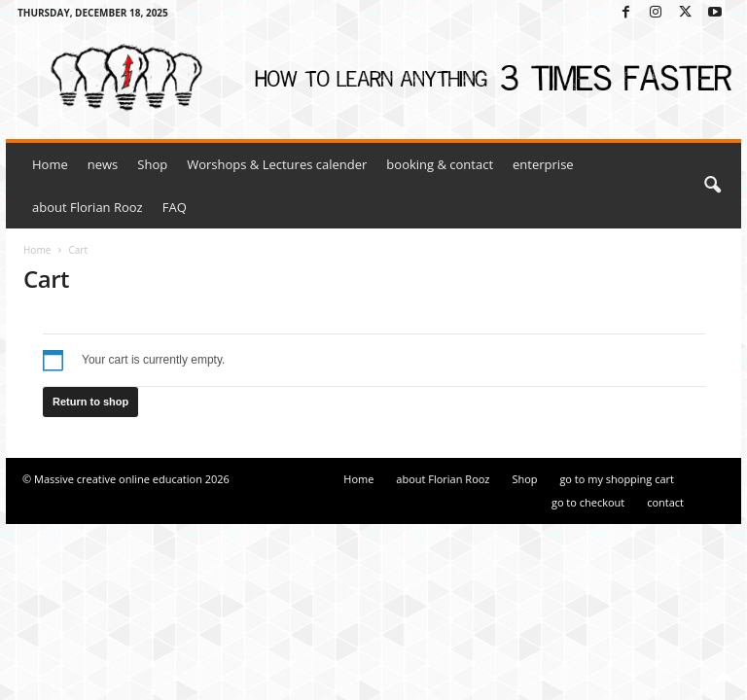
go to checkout (588, 502)
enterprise (543, 164)
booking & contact (440, 164)
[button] (712, 186)
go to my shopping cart (617, 479)
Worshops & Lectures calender (277, 164)
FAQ (175, 207)
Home (50, 164)
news (103, 164)
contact (665, 502)
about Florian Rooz (88, 207)
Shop (152, 164)
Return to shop (90, 402)
